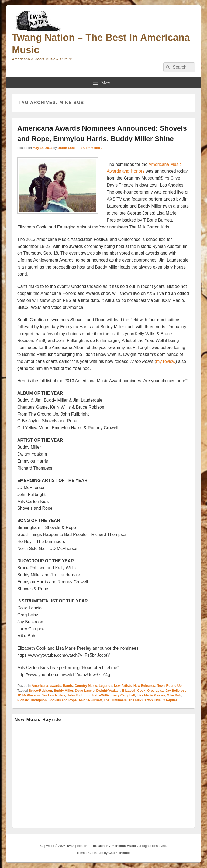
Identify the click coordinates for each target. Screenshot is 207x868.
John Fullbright (79, 695)
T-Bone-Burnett (90, 700)
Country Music (86, 686)
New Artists (123, 686)
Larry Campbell (123, 695)
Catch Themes (119, 853)
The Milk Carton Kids (145, 700)
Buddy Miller (63, 691)
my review (166, 361)
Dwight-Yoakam (108, 691)
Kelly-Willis (101, 695)
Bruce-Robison (40, 691)
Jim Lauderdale (53, 695)
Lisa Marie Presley (151, 695)
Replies (170, 700)
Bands (68, 686)
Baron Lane (67, 148)
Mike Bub (174, 695)
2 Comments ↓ (92, 148)
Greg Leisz (155, 691)
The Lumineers (115, 700)
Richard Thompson (32, 700)
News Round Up (169, 686)
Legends (106, 686)
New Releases (144, 686)
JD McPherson (28, 695)
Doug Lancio (85, 691)
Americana (40, 686)
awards (55, 686)
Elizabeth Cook (134, 691)
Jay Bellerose (176, 691)
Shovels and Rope (63, 700)
